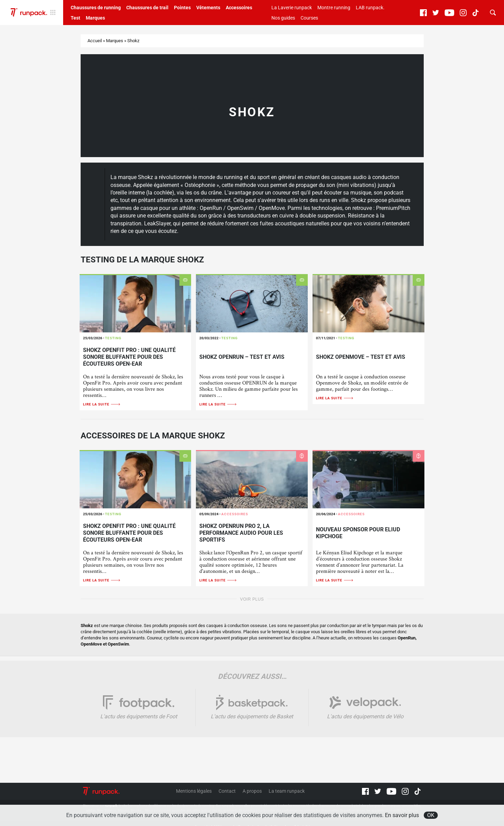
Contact (227, 791)
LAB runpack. (370, 8)
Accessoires (239, 8)
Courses (309, 18)
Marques (95, 18)
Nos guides (283, 18)
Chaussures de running (96, 8)
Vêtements (208, 8)
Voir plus (252, 599)
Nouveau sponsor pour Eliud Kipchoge (358, 533)
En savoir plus (402, 815)
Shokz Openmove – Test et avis (361, 357)
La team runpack (287, 791)
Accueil (95, 41)
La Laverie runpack (292, 8)
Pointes (182, 8)
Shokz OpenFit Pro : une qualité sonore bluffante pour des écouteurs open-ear (129, 357)
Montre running (334, 8)
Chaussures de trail (147, 8)
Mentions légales (194, 791)
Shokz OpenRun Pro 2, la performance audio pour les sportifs (241, 533)
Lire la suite (102, 404)
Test (75, 18)
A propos (252, 791)
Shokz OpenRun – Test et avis (242, 357)
